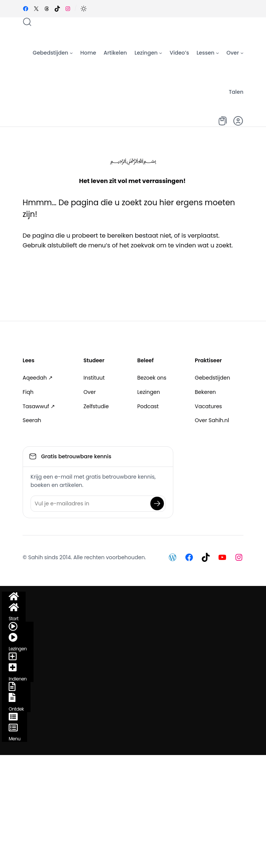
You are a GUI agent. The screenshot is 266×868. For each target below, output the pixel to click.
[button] (84, 9)
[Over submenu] (242, 52)
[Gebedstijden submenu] (71, 52)
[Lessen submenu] (217, 52)
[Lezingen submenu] (161, 52)
